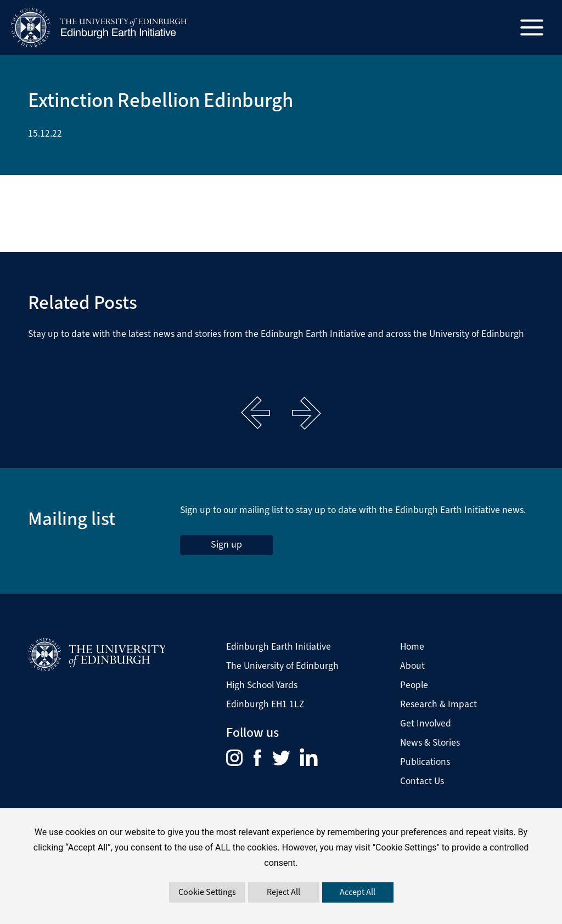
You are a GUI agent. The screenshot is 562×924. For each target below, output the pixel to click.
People (414, 685)
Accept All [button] (358, 892)
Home (412, 646)
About (412, 666)
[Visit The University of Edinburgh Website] (97, 655)
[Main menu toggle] (532, 28)
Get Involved (426, 723)
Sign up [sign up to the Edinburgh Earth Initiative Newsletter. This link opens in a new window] (226, 544)
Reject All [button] (283, 892)
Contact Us (422, 781)
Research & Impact (439, 704)
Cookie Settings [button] (207, 892)
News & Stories (430, 742)
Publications (425, 762)
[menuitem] (240, 757)
